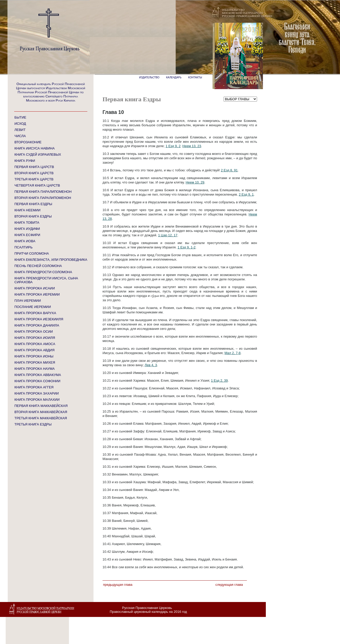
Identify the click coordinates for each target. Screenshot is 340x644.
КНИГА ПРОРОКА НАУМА (35, 369)
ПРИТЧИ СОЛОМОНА (32, 253)
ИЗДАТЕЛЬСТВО (149, 77)
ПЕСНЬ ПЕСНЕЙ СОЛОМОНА (38, 266)
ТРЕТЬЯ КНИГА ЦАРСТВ (34, 179)
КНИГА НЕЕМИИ (27, 210)
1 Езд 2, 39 (219, 380)
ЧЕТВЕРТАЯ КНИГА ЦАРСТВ (37, 185)
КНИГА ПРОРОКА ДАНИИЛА (37, 325)
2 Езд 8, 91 (229, 170)
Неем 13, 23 (192, 146)
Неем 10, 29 (195, 182)
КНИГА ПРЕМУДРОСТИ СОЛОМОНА (43, 272)
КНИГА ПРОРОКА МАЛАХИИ (37, 400)
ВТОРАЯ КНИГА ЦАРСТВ (34, 173)
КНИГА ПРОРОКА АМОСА (35, 344)
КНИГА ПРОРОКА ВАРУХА (35, 313)
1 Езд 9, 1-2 (186, 247)
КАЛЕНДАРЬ (174, 77)
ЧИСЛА (20, 136)
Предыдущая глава (118, 585)
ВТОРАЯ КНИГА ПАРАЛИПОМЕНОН (43, 198)
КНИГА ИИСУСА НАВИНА (35, 148)
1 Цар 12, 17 (168, 235)
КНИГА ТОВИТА (27, 223)
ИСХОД (20, 124)
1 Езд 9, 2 (173, 146)
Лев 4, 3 (151, 365)
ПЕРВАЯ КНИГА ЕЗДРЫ (33, 204)
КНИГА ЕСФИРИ (27, 235)
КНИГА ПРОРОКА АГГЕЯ (34, 387)
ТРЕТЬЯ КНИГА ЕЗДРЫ (33, 424)
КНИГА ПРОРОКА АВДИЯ (35, 350)
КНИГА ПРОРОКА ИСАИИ (35, 288)
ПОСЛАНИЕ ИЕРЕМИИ (33, 307)
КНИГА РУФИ (25, 161)
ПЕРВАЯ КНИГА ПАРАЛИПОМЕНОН (43, 192)
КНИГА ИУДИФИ (27, 229)
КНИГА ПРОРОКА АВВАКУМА (38, 375)
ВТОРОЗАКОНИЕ (28, 142)
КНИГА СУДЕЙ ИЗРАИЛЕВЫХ (38, 154)
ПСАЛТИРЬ (23, 247)
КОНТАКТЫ (195, 77)
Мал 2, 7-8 (232, 353)
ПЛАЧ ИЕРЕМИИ (28, 301)
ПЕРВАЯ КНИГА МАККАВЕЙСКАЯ (41, 406)
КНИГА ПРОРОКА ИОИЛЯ (35, 338)
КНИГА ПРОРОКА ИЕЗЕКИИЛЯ (39, 319)
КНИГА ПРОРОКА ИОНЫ (34, 356)
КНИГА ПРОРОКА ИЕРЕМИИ (37, 294)
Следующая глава (229, 585)
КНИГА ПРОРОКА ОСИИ (34, 332)
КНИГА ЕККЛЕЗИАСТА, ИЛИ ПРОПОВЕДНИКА (51, 260)
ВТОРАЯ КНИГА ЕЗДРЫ (33, 216)
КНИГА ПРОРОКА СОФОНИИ (37, 381)
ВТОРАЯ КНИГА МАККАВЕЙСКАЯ (41, 412)
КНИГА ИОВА (25, 241)
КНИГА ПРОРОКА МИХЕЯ (35, 362)
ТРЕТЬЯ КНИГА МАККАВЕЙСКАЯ (41, 418)
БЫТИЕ (20, 117)
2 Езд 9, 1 (246, 194)
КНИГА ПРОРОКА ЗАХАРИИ (37, 393)
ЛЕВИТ (20, 130)
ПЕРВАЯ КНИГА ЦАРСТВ (34, 167)
